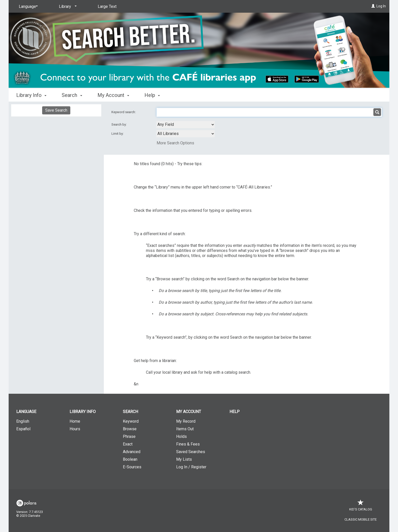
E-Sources (132, 467)
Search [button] (72, 95)
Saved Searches (191, 452)
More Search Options (175, 143)
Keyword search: (124, 112)
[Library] (67, 7)
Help (235, 412)
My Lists (184, 459)
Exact (128, 444)
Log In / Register (191, 467)
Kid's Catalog (361, 507)
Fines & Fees (188, 444)
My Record (186, 421)
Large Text (107, 6)
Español (23, 429)
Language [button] (26, 412)
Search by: (119, 124)
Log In (381, 6)
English (23, 421)
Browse (130, 429)
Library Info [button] (31, 95)
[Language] (27, 7)
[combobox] (186, 125)
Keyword (131, 421)
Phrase (129, 436)
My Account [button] (113, 95)
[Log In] (373, 6)
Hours (75, 429)
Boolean (130, 459)
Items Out (185, 429)
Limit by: (118, 134)
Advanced (132, 452)
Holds (181, 436)
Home (75, 421)
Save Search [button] (56, 110)
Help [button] (152, 95)
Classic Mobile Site (361, 519)
